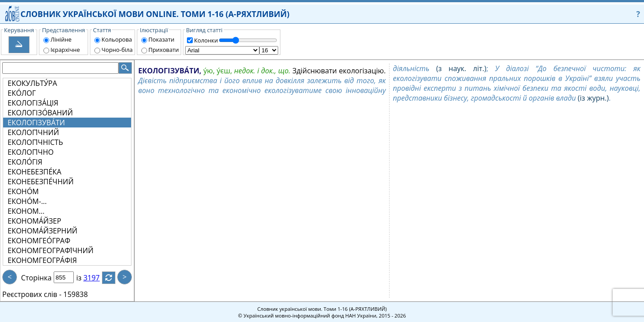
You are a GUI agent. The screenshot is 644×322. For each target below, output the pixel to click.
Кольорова (117, 39)
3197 (97, 278)
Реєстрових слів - (32, 294)
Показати (161, 39)
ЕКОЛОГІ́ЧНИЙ (33, 132)
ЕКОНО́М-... (27, 201)
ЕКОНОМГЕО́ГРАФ (39, 241)
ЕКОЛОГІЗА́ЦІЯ (33, 103)
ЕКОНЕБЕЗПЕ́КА (34, 172)
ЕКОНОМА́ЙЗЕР (34, 221)
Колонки (206, 40)
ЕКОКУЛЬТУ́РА (32, 83)
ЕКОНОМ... (26, 211)
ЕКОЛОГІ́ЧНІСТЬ (35, 142)
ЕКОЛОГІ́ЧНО (31, 152)
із (84, 278)
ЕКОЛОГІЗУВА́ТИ (36, 123)
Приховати (164, 50)
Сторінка (36, 278)
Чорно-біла (117, 50)
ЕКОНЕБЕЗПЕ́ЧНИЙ (41, 182)
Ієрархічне (65, 50)
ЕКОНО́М (23, 191)
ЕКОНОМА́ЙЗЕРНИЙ (42, 231)
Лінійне (61, 39)
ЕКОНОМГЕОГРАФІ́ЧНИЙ (51, 250)
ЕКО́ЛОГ (22, 93)
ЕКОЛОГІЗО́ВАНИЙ (40, 113)
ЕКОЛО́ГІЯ (25, 162)
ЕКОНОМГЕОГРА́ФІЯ (42, 260)
